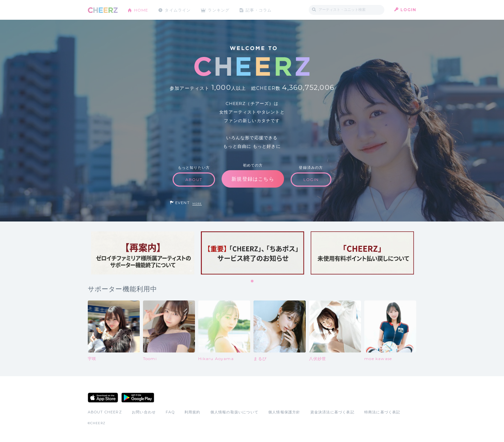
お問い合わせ (144, 412)
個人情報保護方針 (284, 412)
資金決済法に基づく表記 (332, 412)
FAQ (170, 412)
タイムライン (178, 10)
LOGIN (408, 10)
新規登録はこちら (253, 179)
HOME (141, 10)
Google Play (138, 398)
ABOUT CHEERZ (105, 412)
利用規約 (192, 412)
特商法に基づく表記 (382, 412)
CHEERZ (103, 10)
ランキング (219, 10)
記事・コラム (259, 10)
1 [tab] (252, 281)
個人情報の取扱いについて (234, 412)
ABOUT (194, 180)
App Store (103, 398)
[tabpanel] (143, 253)
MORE (197, 204)
